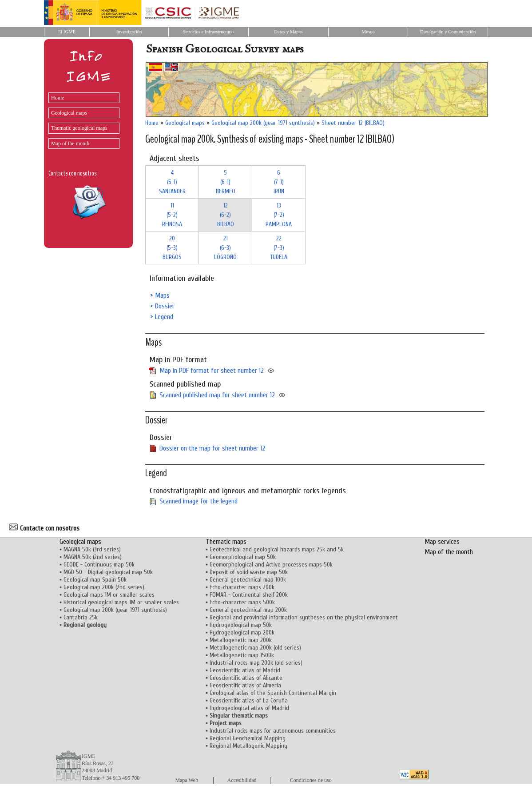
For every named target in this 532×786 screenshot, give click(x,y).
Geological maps (69, 113)
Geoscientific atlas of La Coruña (249, 700)
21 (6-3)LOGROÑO (225, 248)
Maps (162, 295)
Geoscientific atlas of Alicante (246, 678)
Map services (442, 542)
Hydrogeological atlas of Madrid (249, 708)
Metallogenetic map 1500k (242, 655)
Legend (164, 317)
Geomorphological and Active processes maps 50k (271, 565)
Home (58, 98)
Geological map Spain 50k (95, 580)
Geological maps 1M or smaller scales (109, 595)
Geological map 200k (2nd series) (104, 587)
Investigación (129, 32)
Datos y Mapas (288, 32)
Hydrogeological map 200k (242, 632)
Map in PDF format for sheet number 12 (212, 371)
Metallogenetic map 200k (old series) (255, 648)
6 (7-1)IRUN (279, 182)
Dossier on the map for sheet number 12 (212, 448)
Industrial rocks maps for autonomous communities (273, 731)
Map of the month (70, 144)
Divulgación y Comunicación (448, 32)
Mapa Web (187, 780)
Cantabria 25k (81, 617)
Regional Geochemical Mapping (248, 738)
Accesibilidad (242, 780)
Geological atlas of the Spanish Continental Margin (273, 693)
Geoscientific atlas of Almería (245, 685)
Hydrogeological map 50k (241, 625)
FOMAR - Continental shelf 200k (249, 595)
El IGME (67, 32)
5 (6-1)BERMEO (226, 182)
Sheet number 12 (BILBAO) (353, 123)
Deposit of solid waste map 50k (249, 572)
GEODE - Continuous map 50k (99, 565)
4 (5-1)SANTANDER (172, 182)
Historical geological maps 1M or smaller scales (121, 602)
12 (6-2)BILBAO (226, 215)
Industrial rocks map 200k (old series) (256, 663)
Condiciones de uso (311, 780)
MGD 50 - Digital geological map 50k (108, 572)
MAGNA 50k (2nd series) (93, 557)
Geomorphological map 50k (243, 557)
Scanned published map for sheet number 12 (217, 395)
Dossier (165, 306)
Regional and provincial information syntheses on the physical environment (304, 617)
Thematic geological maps (79, 128)
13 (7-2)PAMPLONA (279, 215)
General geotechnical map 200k (248, 610)
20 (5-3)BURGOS (172, 248)
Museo (368, 32)
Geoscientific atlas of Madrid (245, 670)
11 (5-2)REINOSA (172, 215)
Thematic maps (226, 542)
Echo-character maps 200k (242, 587)
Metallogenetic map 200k (241, 640)
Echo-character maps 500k (242, 602)
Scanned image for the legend (199, 501)
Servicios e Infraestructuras (208, 32)
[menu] (82, 118)
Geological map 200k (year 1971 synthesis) (263, 123)
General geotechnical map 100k (248, 580)
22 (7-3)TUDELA (279, 248)
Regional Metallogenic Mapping (248, 746)
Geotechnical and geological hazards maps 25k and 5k (277, 549)
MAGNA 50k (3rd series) (92, 549)
